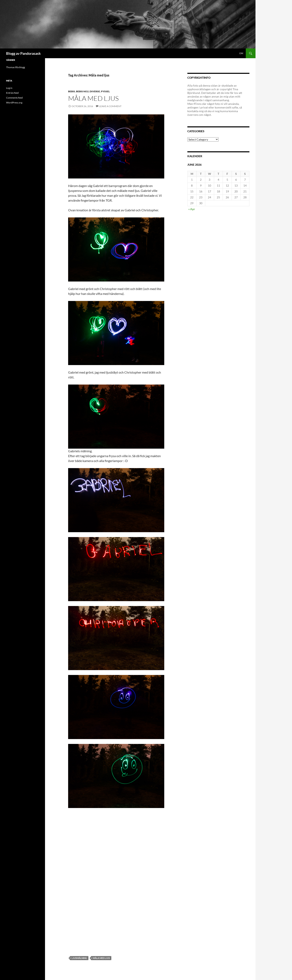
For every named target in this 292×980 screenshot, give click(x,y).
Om (241, 53)
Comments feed (14, 98)
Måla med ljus (93, 98)
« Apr (192, 209)
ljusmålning (79, 958)
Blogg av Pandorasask (23, 53)
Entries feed (12, 93)
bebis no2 (82, 91)
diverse (95, 91)
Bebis (72, 91)
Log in (9, 88)
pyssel (105, 91)
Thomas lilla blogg (16, 67)
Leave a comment (110, 106)
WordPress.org (14, 103)
